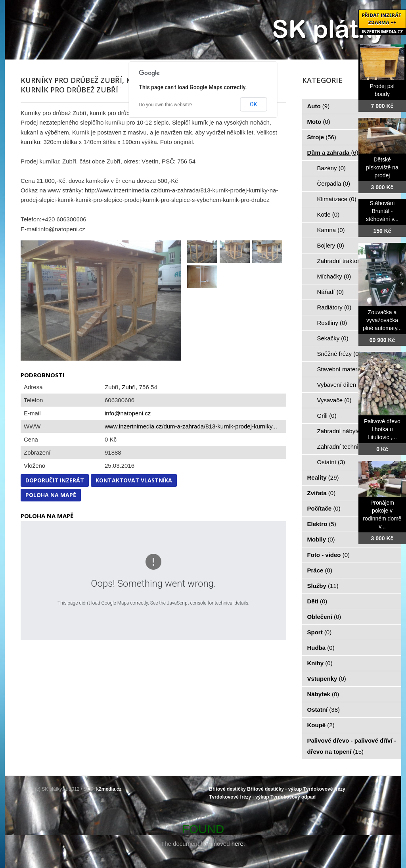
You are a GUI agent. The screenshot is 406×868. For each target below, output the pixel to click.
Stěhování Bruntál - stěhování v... (382, 211)
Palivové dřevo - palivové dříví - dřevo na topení (352, 746)
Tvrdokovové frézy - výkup (239, 797)
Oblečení (324, 617)
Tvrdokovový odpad (293, 797)
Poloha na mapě (51, 495)
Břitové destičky (227, 789)
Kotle (328, 214)
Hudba (321, 648)
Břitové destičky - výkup (274, 789)
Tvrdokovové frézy (324, 789)
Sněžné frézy (339, 354)
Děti (317, 601)
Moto (319, 122)
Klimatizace (337, 199)
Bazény (332, 168)
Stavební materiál (345, 369)
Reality (323, 477)
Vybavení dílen (341, 385)
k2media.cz (109, 789)
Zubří (129, 387)
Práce (320, 570)
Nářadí (331, 292)
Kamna (331, 230)
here (237, 844)
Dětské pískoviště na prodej (382, 167)
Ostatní (331, 462)
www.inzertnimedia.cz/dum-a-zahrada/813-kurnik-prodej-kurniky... (191, 426)
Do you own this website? (166, 105)
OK (253, 104)
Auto (319, 106)
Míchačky (334, 276)
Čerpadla (334, 183)
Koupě (321, 725)
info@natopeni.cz (128, 413)
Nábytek (323, 694)
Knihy (320, 663)
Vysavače (334, 400)
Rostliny (332, 323)
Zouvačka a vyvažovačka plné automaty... (382, 320)
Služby (323, 586)
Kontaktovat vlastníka (134, 480)
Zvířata (322, 493)
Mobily (321, 539)
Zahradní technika (346, 446)
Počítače (324, 508)
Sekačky (333, 338)
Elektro (322, 524)
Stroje (322, 137)
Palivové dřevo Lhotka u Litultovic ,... (382, 429)
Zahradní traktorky (346, 261)
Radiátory (334, 307)
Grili (327, 416)
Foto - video (329, 555)
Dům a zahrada (333, 153)
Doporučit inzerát (55, 480)
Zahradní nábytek (345, 431)
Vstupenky (327, 679)
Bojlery (331, 245)
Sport (320, 632)
